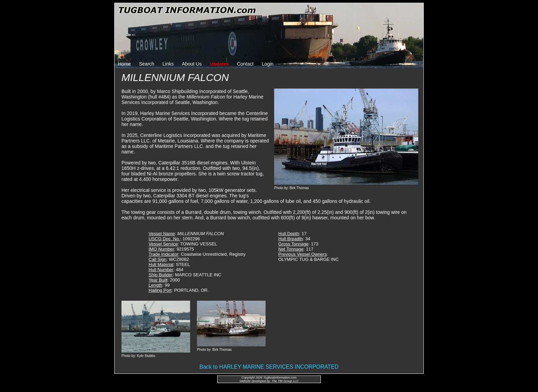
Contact (245, 64)
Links (168, 64)
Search (147, 64)
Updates (219, 64)
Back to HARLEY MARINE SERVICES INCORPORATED (269, 367)
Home (124, 64)
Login (268, 64)
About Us (192, 64)
